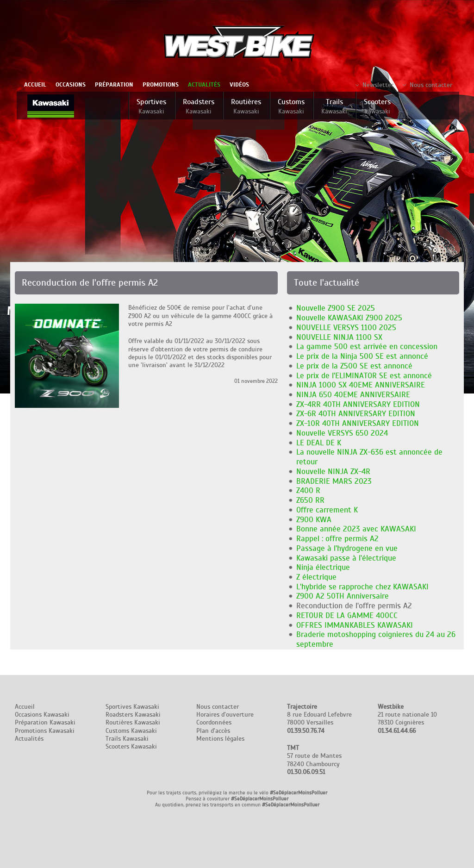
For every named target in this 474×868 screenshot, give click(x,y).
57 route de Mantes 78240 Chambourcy (314, 760)
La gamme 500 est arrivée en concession (367, 347)
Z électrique (316, 577)
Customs (291, 106)
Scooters (377, 106)
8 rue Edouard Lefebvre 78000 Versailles (319, 719)
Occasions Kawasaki (42, 715)
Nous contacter (431, 85)
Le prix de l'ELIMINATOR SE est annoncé (364, 376)
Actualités (204, 85)
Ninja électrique (323, 567)
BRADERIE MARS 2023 (334, 481)
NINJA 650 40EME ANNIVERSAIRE (353, 395)
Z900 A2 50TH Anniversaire (343, 596)
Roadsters (199, 106)
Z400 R (308, 490)
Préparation (114, 85)
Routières (246, 106)
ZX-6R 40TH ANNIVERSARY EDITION (356, 414)
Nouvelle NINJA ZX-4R (333, 471)
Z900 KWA (314, 520)
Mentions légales (220, 739)
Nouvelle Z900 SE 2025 (336, 308)
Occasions (71, 85)
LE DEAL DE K (319, 443)
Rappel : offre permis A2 (337, 539)
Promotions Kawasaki (45, 731)
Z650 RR (310, 500)
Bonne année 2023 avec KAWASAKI (356, 529)
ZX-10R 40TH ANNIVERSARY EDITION (358, 423)
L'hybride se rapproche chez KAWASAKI (362, 587)
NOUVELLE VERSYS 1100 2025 (346, 328)
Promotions (161, 85)
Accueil (35, 85)
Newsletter (378, 85)
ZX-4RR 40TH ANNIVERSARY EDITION (358, 404)
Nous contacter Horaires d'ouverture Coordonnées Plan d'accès (225, 719)
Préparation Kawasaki (45, 722)
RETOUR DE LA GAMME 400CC (347, 615)
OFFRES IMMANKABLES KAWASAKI (355, 625)
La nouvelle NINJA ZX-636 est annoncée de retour (369, 457)
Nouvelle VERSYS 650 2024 (342, 433)
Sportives (151, 106)
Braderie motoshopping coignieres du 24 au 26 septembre (376, 639)
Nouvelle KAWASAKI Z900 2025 (349, 318)
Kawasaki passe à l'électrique (346, 558)
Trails (334, 106)
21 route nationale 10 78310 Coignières (407, 719)
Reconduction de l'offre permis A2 (354, 606)
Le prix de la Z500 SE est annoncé (354, 366)
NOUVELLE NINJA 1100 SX (339, 337)
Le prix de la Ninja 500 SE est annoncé (362, 356)
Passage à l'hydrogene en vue (347, 548)
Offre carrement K (327, 510)
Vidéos (239, 85)
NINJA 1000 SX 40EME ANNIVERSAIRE (361, 385)
